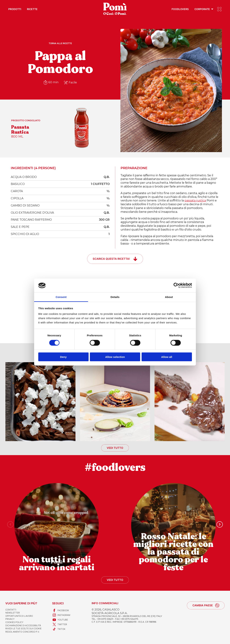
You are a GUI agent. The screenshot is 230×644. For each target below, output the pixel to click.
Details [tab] (115, 297)
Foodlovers (180, 9)
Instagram (61, 615)
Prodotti (15, 9)
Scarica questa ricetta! (111, 259)
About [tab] (169, 297)
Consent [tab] (61, 297)
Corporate (202, 9)
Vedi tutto (115, 448)
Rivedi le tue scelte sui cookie (23, 628)
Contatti (11, 610)
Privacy (10, 619)
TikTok (59, 629)
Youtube (60, 620)
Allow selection (115, 357)
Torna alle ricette (60, 43)
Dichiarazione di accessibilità (23, 625)
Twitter (60, 624)
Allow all (167, 357)
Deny (63, 357)
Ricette (32, 9)
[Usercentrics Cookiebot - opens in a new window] (176, 285)
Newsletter (13, 613)
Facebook (61, 610)
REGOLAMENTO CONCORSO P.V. (22, 632)
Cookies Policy (14, 622)
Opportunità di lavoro (19, 616)
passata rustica (195, 200)
